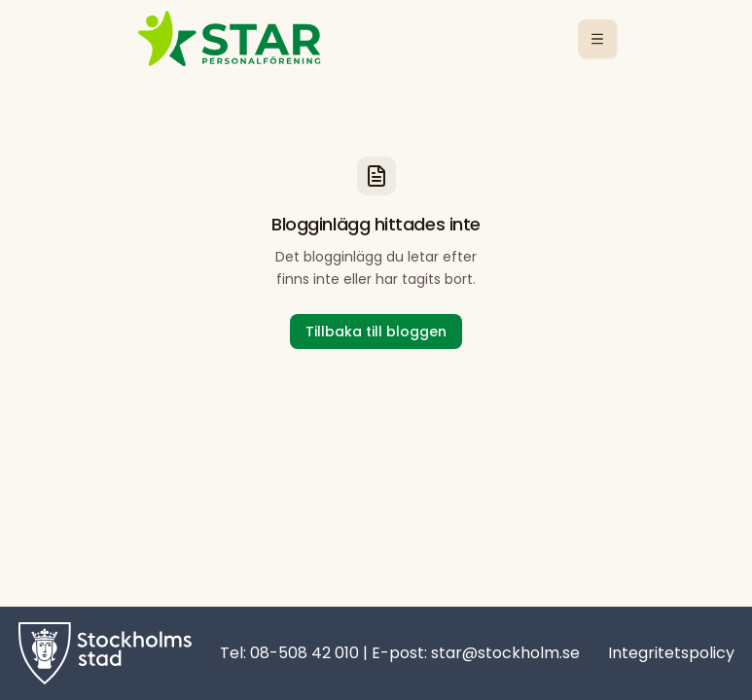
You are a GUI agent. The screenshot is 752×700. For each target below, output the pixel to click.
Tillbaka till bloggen (376, 332)
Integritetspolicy (671, 653)
